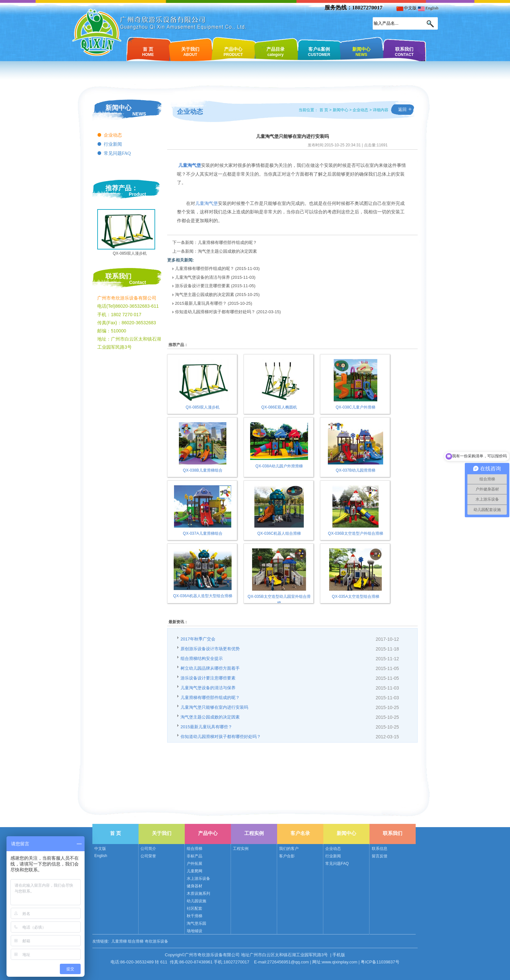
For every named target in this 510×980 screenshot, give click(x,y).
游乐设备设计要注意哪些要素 (202, 286)
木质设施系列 (198, 893)
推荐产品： (122, 188)
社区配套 (195, 908)
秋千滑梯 (195, 916)
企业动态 (113, 135)
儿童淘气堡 (207, 203)
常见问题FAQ (117, 153)
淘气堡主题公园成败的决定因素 (227, 251)
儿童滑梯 (119, 941)
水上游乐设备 (198, 879)
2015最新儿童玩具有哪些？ (201, 303)
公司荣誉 (148, 856)
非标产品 (195, 856)
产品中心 (233, 51)
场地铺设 (195, 931)
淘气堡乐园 (196, 923)
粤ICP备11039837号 (380, 962)
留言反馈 (380, 856)
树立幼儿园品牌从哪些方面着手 (210, 668)
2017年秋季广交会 (198, 639)
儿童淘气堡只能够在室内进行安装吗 (214, 707)
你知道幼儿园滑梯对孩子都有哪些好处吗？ (215, 312)
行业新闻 (113, 144)
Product (137, 194)
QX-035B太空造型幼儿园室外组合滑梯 (279, 597)
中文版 (407, 8)
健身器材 (195, 886)
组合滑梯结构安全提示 (202, 658)
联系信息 (380, 849)
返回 (402, 109)
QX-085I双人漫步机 (130, 253)
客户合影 (287, 856)
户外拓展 (195, 864)
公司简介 (148, 849)
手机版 (339, 955)
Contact (138, 282)
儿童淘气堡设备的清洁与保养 (203, 277)
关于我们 (190, 51)
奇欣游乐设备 (156, 941)
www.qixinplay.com (340, 962)
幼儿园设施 (196, 901)
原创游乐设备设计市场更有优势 (210, 649)
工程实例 (254, 833)
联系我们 (404, 51)
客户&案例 (319, 51)
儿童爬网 (195, 871)
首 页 (148, 51)
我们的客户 (289, 849)
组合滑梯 (195, 849)
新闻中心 (361, 51)
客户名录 (300, 833)
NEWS (139, 114)
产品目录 (275, 51)
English (428, 8)
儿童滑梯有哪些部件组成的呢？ (227, 242)
